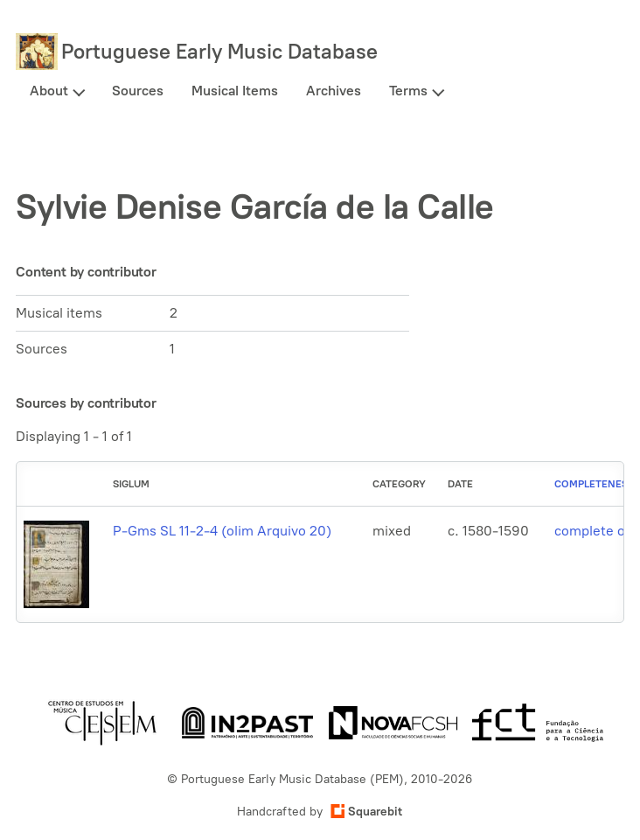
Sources (138, 91)
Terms (408, 91)
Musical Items (235, 91)
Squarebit (366, 812)
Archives (334, 91)
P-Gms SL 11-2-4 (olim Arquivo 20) (222, 531)
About (49, 91)
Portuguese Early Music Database (219, 51)
